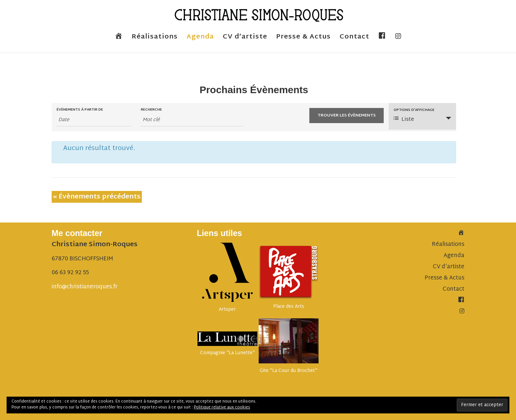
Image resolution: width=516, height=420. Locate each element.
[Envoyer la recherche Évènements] (347, 116)
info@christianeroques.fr (85, 287)
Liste (404, 120)
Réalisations (155, 39)
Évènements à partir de (80, 110)
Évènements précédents (97, 197)
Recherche (151, 110)
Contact (354, 39)
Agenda (200, 39)
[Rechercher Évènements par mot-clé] (192, 120)
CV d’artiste (245, 39)
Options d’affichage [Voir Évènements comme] (414, 110)
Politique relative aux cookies (222, 407)
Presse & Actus (303, 39)
